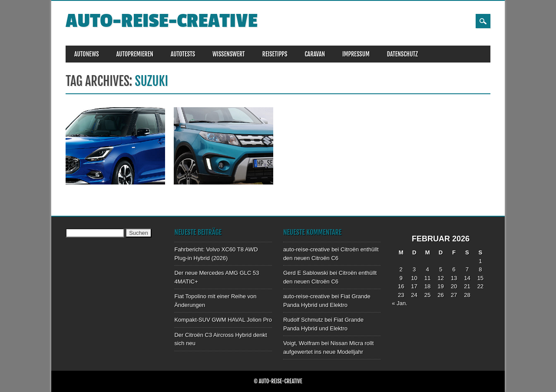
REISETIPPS (275, 54)
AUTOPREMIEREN (135, 54)
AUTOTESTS (183, 54)
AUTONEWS (87, 54)
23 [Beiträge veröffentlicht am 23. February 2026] (401, 295)
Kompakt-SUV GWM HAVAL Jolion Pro (223, 320)
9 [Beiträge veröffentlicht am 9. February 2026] (401, 278)
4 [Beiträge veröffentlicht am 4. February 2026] (427, 269)
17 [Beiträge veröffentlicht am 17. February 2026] (414, 286)
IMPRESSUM (356, 54)
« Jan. (399, 303)
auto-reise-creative (162, 21)
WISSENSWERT (229, 54)
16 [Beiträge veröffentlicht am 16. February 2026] (401, 286)
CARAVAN (315, 54)
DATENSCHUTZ (402, 54)
